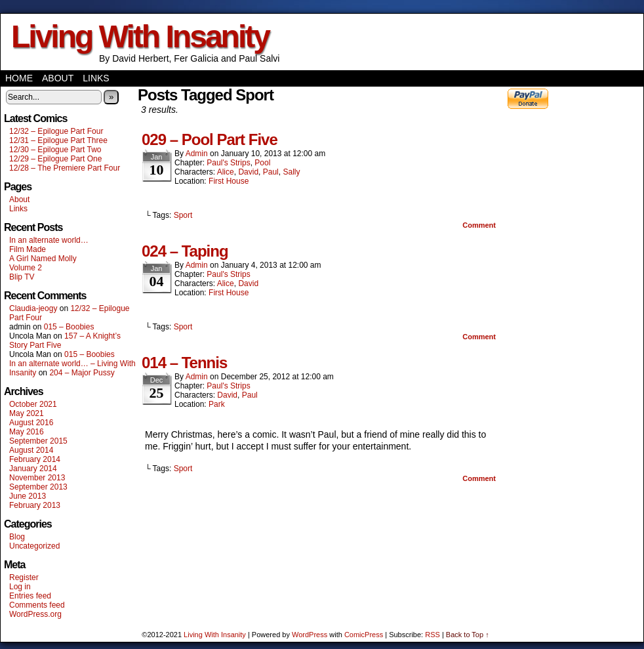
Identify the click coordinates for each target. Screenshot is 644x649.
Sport (183, 215)
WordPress (310, 635)
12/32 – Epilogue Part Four (56, 131)
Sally (291, 172)
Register (24, 577)
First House (229, 181)
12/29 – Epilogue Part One (55, 159)
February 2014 (35, 459)
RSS (433, 635)
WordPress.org (35, 614)
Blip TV (22, 277)
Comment (479, 225)
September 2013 (38, 487)
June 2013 (28, 496)
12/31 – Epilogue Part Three (58, 140)
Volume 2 (26, 268)
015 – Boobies (69, 327)
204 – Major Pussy (82, 373)
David (248, 172)
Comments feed (37, 605)
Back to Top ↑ (468, 635)
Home (19, 78)
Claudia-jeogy (33, 308)
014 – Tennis (184, 363)
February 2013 (35, 505)
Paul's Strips (228, 163)
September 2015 (38, 441)
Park (217, 404)
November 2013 (37, 478)
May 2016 (27, 432)
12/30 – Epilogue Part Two (55, 150)
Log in (20, 587)
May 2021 (27, 413)
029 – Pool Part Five (210, 139)
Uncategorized (34, 546)
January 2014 (33, 469)
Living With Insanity (140, 36)
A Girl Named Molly (43, 259)
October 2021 (33, 404)
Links (96, 78)
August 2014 (31, 450)
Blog (17, 537)
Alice (226, 172)
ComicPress (364, 635)
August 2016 (31, 423)
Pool (262, 163)
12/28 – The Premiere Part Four (65, 168)
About (58, 78)
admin (197, 154)
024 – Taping (185, 251)
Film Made (28, 249)
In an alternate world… (49, 240)
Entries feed (30, 596)
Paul (271, 172)
